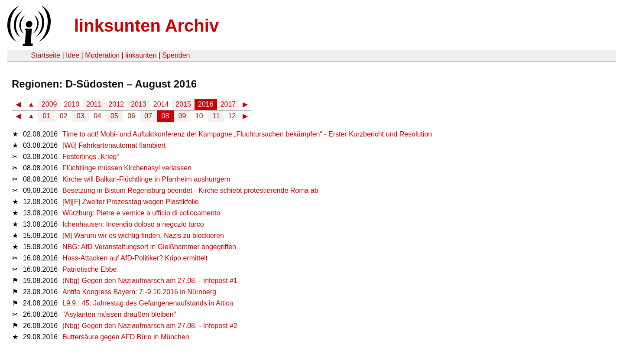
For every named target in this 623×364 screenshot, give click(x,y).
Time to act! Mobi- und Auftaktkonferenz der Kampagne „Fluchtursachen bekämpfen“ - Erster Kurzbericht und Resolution (247, 134)
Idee (73, 55)
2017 (228, 104)
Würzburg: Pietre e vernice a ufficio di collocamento (141, 213)
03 (81, 116)
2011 (94, 104)
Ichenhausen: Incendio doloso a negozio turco (133, 224)
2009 (49, 104)
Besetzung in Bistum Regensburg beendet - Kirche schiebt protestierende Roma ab (190, 190)
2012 (117, 104)
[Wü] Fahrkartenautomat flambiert (114, 145)
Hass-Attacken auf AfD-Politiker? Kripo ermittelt (135, 258)
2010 (71, 104)
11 (216, 116)
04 (97, 116)
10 (199, 116)
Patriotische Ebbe (89, 269)
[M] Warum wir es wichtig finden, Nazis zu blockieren (143, 236)
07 (148, 116)
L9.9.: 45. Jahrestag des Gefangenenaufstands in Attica (148, 303)
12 (232, 116)
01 (47, 116)
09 (182, 116)
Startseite (45, 55)
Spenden (176, 55)
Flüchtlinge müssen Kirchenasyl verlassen (127, 168)
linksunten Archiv (146, 26)
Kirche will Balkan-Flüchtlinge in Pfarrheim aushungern (146, 179)
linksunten (141, 55)
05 (114, 116)
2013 (139, 104)
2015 (183, 104)
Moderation (102, 55)
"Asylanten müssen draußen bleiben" (119, 314)
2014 (161, 104)
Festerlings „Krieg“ (91, 157)
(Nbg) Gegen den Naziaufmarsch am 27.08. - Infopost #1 (150, 281)
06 (131, 116)
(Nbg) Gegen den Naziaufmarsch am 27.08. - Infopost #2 (150, 326)
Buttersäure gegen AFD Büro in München (126, 337)
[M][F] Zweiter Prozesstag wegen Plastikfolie (131, 202)
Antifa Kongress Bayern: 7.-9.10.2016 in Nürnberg (139, 292)
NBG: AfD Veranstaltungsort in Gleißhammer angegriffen (149, 247)
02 (64, 116)
